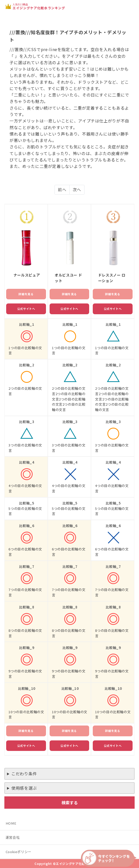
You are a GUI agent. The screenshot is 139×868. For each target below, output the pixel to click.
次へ (77, 190)
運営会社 (13, 837)
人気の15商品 (39, 6)
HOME (11, 823)
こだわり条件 (24, 774)
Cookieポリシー (18, 852)
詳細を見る (26, 294)
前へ (62, 190)
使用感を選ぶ (24, 788)
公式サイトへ (26, 309)
